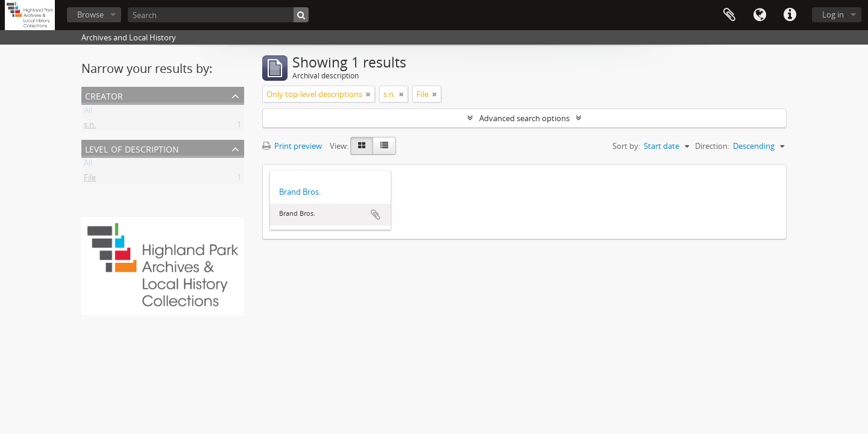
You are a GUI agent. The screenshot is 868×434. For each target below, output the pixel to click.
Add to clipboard (376, 215)
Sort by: (626, 146)
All (88, 112)
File (90, 180)
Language (759, 15)
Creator (104, 95)
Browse (90, 14)
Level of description (132, 148)
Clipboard (729, 15)
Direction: (712, 146)
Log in (833, 14)
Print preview (292, 146)
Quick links (790, 15)
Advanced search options (524, 118)
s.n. (90, 127)
